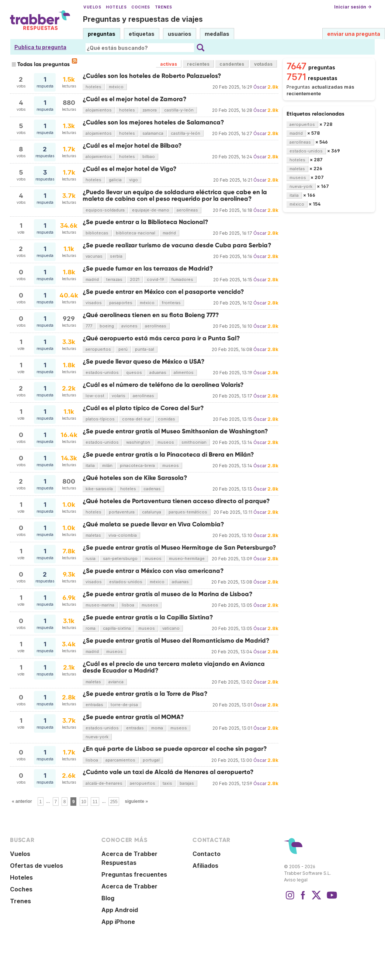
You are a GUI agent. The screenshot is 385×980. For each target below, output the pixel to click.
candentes (232, 64)
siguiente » (136, 801)
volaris (119, 396)
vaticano (171, 628)
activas (169, 64)
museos (166, 442)
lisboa (128, 605)
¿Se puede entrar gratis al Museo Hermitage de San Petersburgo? (179, 548)
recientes (198, 64)
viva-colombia (123, 535)
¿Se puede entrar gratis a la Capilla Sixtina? (148, 617)
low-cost (95, 396)
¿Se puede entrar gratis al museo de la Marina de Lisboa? (168, 594)
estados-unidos (102, 372)
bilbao (149, 157)
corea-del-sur (136, 419)
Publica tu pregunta (40, 47)
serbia (116, 256)
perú (123, 349)
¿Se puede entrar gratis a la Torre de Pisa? (145, 694)
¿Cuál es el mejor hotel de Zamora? (135, 99)
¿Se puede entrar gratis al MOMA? (133, 717)
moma (157, 728)
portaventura (122, 512)
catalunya (152, 512)
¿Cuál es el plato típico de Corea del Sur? (143, 408)
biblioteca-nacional (136, 233)
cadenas (152, 489)
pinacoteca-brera (137, 465)
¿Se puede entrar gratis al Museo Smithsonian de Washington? (175, 431)
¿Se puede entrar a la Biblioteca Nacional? (145, 222)
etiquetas (142, 34)
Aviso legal (296, 880)
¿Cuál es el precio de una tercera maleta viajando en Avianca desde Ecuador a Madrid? (174, 667)
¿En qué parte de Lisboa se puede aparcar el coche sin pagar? (175, 749)
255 (114, 801)
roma (91, 628)
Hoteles (116, 7)
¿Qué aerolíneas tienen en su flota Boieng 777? (151, 315)
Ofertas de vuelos (37, 866)
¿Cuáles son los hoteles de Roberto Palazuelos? (152, 76)
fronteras (171, 303)
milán (107, 465)
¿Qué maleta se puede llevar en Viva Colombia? (153, 524)
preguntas (102, 34)
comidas (167, 419)
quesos (134, 372)
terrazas (114, 279)
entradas (94, 705)
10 (84, 801)
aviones (129, 326)
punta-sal (145, 349)
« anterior (22, 801)
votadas (263, 64)
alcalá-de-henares (104, 783)
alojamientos (99, 110)
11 (95, 801)
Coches (141, 7)
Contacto (207, 854)
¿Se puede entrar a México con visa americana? (153, 571)
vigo (133, 180)
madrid (169, 233)
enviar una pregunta (354, 34)
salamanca (153, 133)
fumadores (182, 279)
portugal (151, 760)
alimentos (184, 372)
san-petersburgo (120, 558)
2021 (135, 279)
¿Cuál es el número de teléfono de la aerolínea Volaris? (163, 385)
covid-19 (155, 279)
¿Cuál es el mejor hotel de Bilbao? (132, 146)
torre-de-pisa (124, 705)
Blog (108, 898)
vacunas (94, 256)
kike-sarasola (99, 489)
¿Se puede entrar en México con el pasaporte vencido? (163, 292)
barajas (187, 783)
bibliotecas (97, 233)
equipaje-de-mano (151, 210)
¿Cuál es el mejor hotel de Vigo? (130, 169)
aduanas (158, 372)
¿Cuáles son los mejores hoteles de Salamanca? (153, 122)
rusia (91, 558)
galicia (115, 180)
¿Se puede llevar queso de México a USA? (144, 362)
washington (138, 442)
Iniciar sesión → (353, 7)
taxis (167, 783)
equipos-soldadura (105, 210)
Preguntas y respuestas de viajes (143, 19)
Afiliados (205, 866)
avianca (116, 682)
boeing (107, 326)
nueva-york (97, 737)
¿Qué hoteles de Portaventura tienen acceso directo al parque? (176, 501)
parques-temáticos (188, 512)
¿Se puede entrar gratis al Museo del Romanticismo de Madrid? (176, 641)
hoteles (93, 87)
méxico (116, 87)
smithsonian (194, 442)
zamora (150, 110)
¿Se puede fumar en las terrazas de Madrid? (148, 269)
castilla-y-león (179, 110)
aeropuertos (98, 349)
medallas (217, 34)
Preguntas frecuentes (134, 874)
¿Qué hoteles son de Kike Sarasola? (135, 478)
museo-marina (100, 605)
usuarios (180, 34)
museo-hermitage (187, 558)
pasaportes (121, 303)
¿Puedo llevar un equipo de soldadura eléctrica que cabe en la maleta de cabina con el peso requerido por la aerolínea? (175, 195)
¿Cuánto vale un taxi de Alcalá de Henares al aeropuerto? (168, 772)
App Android (120, 910)
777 (89, 326)
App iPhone (118, 922)
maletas (93, 535)
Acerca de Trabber (129, 886)
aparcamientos (120, 760)
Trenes (164, 7)
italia (90, 465)
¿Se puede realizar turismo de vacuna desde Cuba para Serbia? (177, 245)
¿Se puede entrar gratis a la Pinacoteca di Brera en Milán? (168, 455)
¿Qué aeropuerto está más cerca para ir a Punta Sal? (161, 338)
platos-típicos (100, 419)
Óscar (260, 87)
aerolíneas (187, 210)
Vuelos (92, 7)
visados (94, 303)
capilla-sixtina (117, 628)
